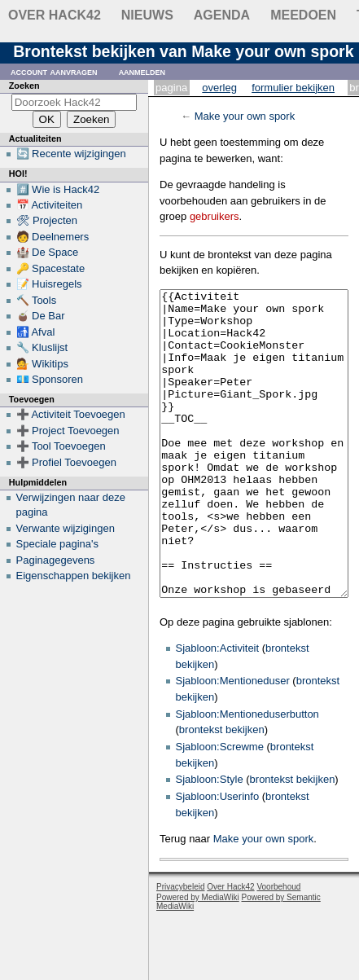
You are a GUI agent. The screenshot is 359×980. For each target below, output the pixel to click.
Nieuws (147, 15)
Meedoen (303, 15)
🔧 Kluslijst (42, 347)
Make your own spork (245, 116)
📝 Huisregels (49, 284)
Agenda (222, 15)
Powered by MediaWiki (198, 958)
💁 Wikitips (42, 364)
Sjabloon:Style (210, 840)
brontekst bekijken (222, 791)
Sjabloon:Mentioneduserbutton (247, 775)
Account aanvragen (54, 71)
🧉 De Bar (41, 316)
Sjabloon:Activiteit (218, 709)
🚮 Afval (36, 332)
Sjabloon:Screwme (220, 808)
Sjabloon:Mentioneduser (233, 742)
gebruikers (215, 216)
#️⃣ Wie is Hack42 (58, 189)
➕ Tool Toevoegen (61, 446)
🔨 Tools (37, 300)
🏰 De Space (48, 252)
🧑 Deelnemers (53, 237)
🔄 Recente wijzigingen (71, 154)
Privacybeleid (180, 948)
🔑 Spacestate (51, 268)
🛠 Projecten (47, 220)
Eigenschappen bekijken (74, 576)
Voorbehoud (278, 948)
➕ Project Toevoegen (68, 431)
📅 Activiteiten (50, 205)
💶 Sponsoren (50, 379)
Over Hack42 (55, 15)
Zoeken (24, 86)
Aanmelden (142, 71)
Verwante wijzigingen (66, 528)
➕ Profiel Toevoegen (66, 462)
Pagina (171, 88)
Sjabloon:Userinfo (218, 857)
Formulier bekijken (293, 88)
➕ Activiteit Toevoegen (71, 414)
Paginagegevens (56, 560)
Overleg (219, 88)
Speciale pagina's (58, 544)
